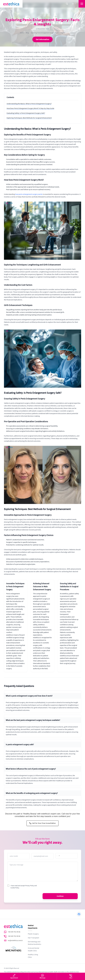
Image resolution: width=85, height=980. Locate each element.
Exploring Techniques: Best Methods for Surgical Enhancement (29, 118)
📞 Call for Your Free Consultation (42, 823)
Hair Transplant (33, 938)
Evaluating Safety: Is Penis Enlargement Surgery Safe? (26, 113)
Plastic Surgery (33, 934)
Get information (42, 39)
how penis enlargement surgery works (29, 194)
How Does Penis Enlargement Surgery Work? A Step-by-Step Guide (30, 108)
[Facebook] (79, 914)
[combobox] (58, 856)
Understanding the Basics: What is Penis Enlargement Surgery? (29, 104)
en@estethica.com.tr (15, 940)
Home (22, 33)
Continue (60, 896)
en (74, 4)
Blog (27, 33)
